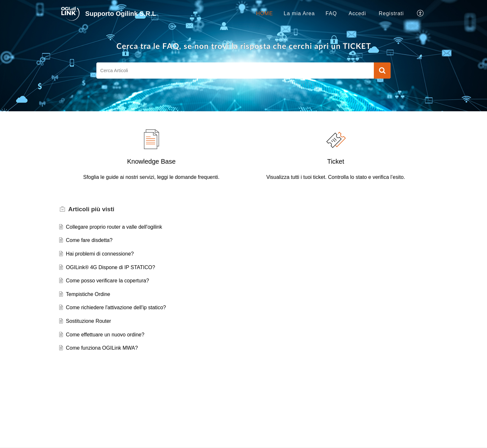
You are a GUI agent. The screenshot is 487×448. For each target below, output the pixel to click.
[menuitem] (357, 14)
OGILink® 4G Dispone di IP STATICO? (111, 267)
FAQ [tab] (331, 13)
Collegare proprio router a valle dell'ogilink (114, 227)
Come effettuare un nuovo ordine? (105, 335)
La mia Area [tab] (299, 13)
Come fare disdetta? (89, 240)
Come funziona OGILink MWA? (102, 348)
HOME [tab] (265, 13)
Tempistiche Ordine (88, 294)
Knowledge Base (151, 161)
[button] (421, 14)
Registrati (391, 13)
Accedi (357, 13)
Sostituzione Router (89, 321)
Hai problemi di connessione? (100, 254)
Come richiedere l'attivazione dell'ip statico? (116, 307)
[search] (235, 71)
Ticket (336, 161)
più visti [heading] (91, 209)
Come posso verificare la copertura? (108, 281)
